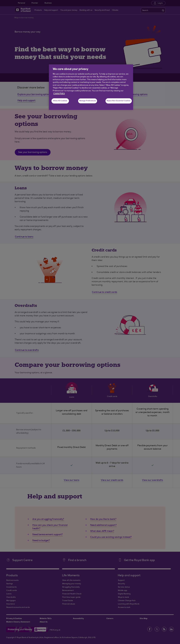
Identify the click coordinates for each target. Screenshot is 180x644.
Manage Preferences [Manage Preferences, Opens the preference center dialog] (88, 101)
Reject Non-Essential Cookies (119, 101)
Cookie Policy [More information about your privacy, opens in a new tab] (59, 94)
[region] (91, 87)
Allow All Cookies (60, 101)
